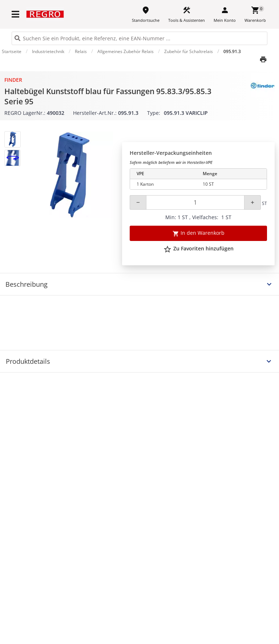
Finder (13, 80)
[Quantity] (195, 202)
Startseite (12, 51)
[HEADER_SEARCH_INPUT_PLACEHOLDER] (139, 38)
